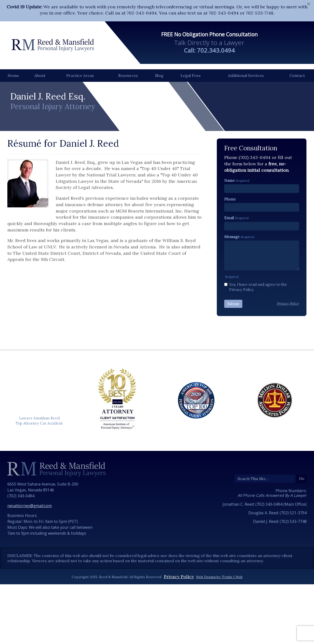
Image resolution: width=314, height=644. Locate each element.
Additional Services (246, 75)
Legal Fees (191, 75)
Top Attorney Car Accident (39, 483)
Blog (159, 75)
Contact (297, 75)
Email (229, 278)
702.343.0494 (216, 50)
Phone (230, 259)
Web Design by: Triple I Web (219, 637)
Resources (128, 75)
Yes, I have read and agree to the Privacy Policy (256, 347)
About (40, 75)
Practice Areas (80, 75)
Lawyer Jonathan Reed (39, 478)
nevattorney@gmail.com (30, 565)
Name (229, 240)
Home (13, 75)
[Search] (265, 538)
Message (232, 296)
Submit (233, 364)
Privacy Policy (179, 636)
